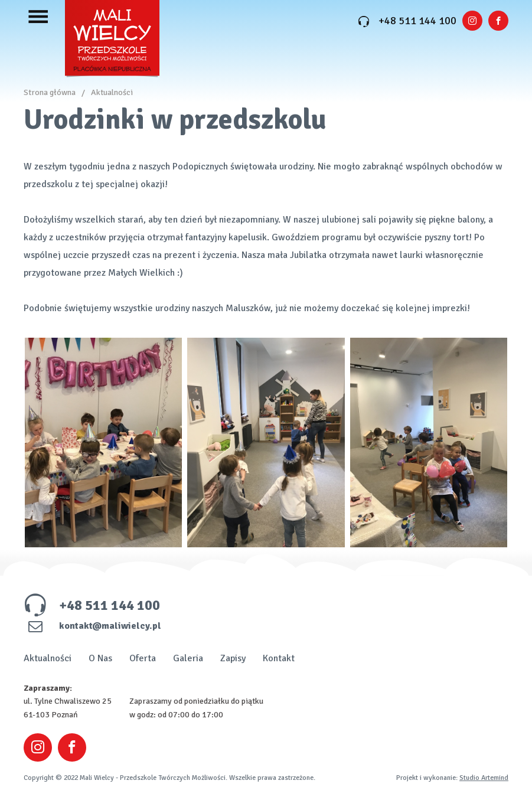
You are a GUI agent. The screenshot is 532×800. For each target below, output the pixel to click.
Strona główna (50, 92)
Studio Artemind (484, 778)
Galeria (188, 658)
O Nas (100, 658)
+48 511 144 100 (407, 21)
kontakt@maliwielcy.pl (92, 626)
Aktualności (112, 92)
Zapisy (233, 658)
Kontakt (279, 658)
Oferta (143, 658)
